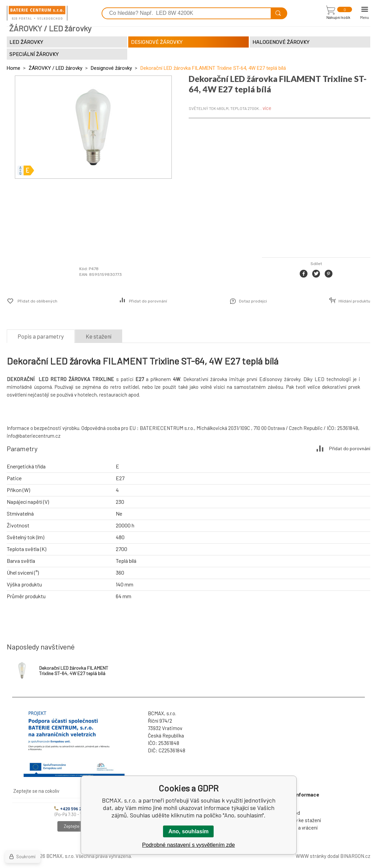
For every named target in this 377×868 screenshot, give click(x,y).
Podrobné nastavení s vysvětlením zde (188, 845)
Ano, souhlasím (188, 831)
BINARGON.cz (355, 856)
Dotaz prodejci (253, 301)
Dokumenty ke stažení (297, 820)
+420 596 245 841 (74, 809)
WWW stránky (311, 856)
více (267, 108)
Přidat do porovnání (148, 301)
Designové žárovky (111, 68)
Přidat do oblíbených (37, 301)
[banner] (37, 13)
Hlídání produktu (354, 301)
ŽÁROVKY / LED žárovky (56, 68)
